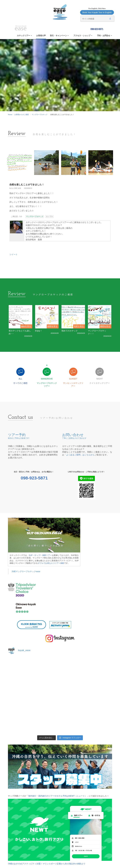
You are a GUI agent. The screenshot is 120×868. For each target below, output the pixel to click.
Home (10, 115)
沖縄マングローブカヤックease (26, 571)
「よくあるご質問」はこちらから (79, 455)
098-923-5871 (97, 29)
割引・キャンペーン (59, 35)
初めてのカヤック (70, 331)
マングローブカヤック (40, 115)
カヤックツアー (24, 35)
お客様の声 (41, 35)
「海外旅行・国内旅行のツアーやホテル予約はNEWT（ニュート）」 (57, 796)
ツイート (13, 254)
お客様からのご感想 (22, 115)
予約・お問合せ (104, 35)
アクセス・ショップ (83, 35)
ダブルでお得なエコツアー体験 (51, 563)
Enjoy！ (39, 331)
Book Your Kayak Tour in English (97, 12)
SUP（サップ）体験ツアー (40, 555)
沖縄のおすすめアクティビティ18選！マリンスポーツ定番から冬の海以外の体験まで (47, 864)
